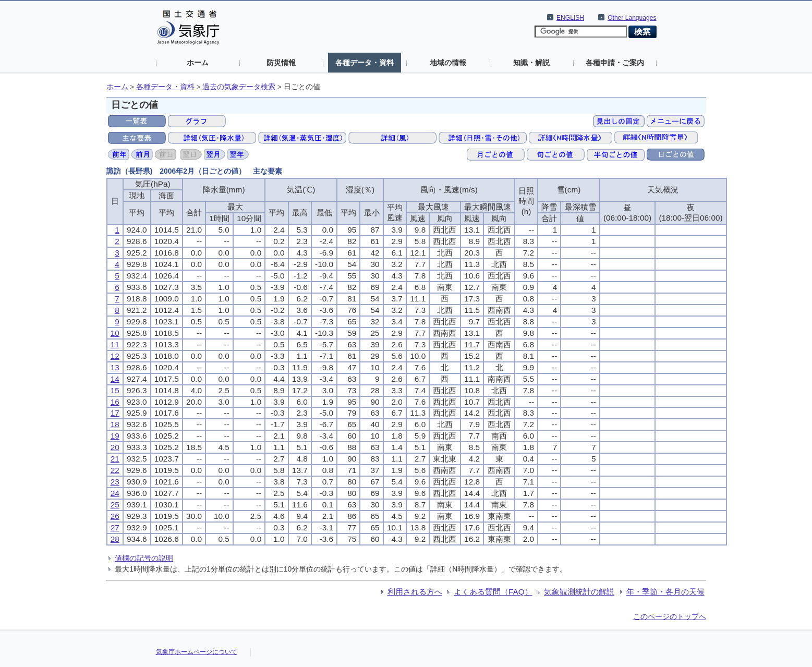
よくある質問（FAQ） (493, 592)
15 (115, 390)
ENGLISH (570, 18)
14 (115, 379)
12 (115, 356)
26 (115, 516)
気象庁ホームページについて (197, 652)
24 (115, 493)
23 (115, 482)
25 (115, 505)
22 (115, 470)
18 (115, 424)
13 (115, 367)
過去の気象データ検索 (239, 87)
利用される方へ (415, 592)
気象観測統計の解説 (579, 592)
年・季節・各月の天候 (665, 592)
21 (115, 459)
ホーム (198, 63)
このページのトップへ (670, 616)
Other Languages (632, 18)
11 (115, 344)
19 (115, 436)
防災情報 (281, 63)
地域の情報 (448, 63)
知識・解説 (531, 63)
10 (115, 333)
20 (115, 447)
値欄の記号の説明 (144, 558)
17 (115, 413)
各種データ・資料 (365, 63)
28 (115, 539)
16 (115, 402)
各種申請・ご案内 (615, 63)
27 (115, 527)
